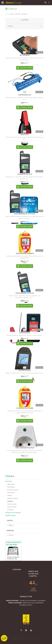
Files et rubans (11, 493)
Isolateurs (10, 496)
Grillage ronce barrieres (13, 513)
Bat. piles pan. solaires (13, 490)
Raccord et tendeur (12, 507)
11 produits (25, 20)
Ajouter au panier (25, 68)
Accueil (7, 14)
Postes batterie (11, 487)
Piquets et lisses (10, 515)
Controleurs (24, 14)
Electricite (9, 481)
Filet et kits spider (12, 504)
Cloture (11, 9)
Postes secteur (11, 484)
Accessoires (10, 510)
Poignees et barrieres (13, 498)
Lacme (11, 535)
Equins (11, 525)
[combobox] (25, 26)
